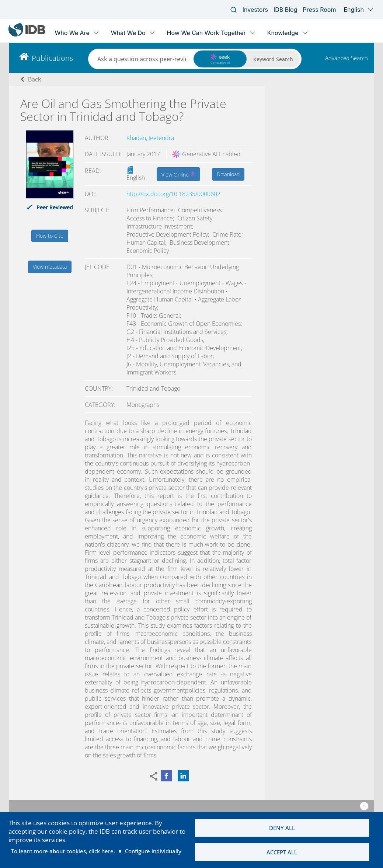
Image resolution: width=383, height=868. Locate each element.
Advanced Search (347, 58)
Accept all (282, 852)
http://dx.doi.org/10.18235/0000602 (173, 194)
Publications (52, 58)
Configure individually (153, 851)
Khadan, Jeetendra (150, 138)
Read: (93, 171)
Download (228, 174)
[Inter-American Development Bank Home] (27, 35)
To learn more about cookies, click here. (63, 851)
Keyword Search (273, 59)
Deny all (282, 827)
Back (34, 79)
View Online (178, 174)
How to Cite (50, 236)
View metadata (50, 267)
